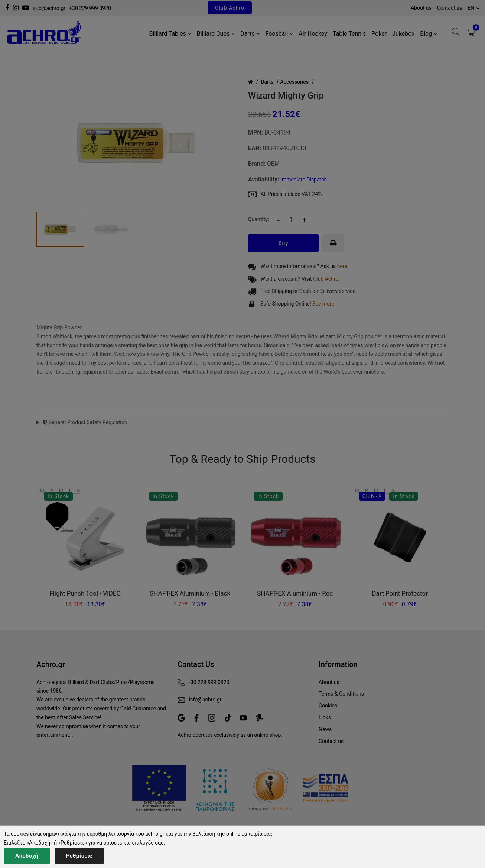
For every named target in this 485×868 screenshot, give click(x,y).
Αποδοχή (27, 856)
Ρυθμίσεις (79, 856)
